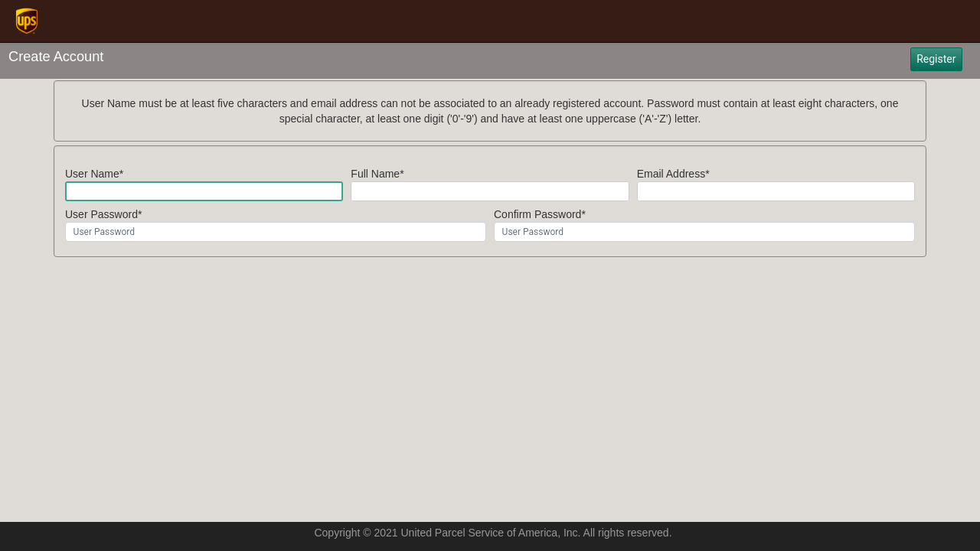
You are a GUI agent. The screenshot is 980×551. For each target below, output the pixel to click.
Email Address (671, 174)
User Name (92, 174)
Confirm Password (537, 214)
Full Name (375, 174)
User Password (101, 214)
